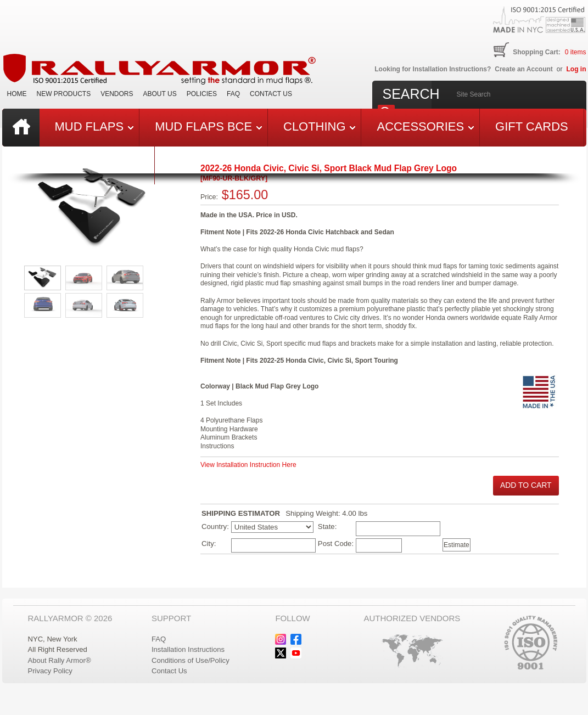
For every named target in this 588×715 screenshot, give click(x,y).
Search (411, 94)
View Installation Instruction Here (248, 465)
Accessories (425, 126)
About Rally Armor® (60, 660)
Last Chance (97, 164)
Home (17, 94)
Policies (202, 94)
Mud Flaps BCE (208, 126)
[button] (526, 486)
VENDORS (117, 94)
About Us (160, 94)
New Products (64, 94)
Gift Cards (532, 126)
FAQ (233, 94)
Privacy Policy (50, 671)
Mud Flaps (94, 126)
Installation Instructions (188, 649)
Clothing (319, 126)
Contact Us (271, 94)
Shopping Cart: (537, 52)
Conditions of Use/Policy (191, 660)
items (576, 52)
